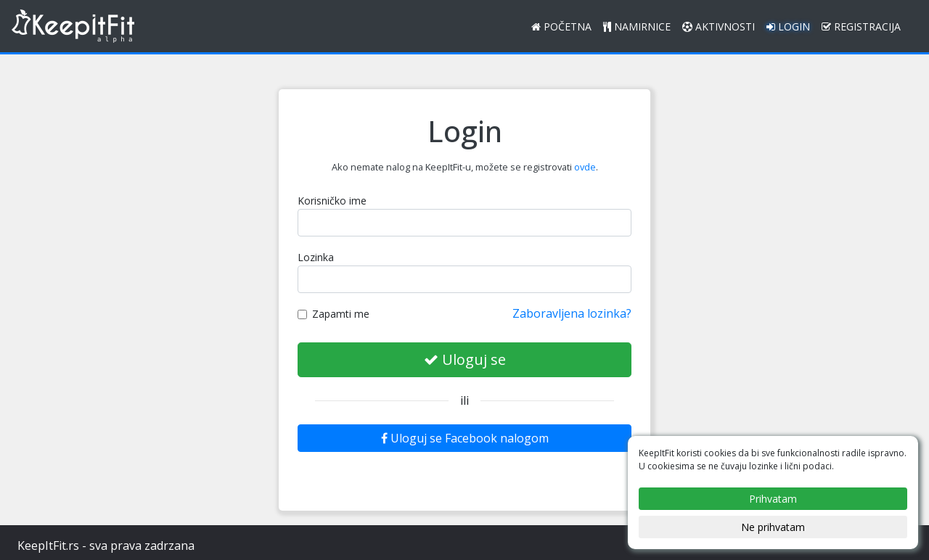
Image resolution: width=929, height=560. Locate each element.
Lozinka (316, 257)
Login (788, 26)
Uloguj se (465, 359)
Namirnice (637, 26)
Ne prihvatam (773, 527)
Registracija (861, 26)
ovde (585, 167)
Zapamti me (333, 314)
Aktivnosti (719, 26)
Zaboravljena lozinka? (572, 313)
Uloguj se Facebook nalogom (465, 438)
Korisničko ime (332, 201)
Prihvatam (773, 499)
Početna (561, 26)
